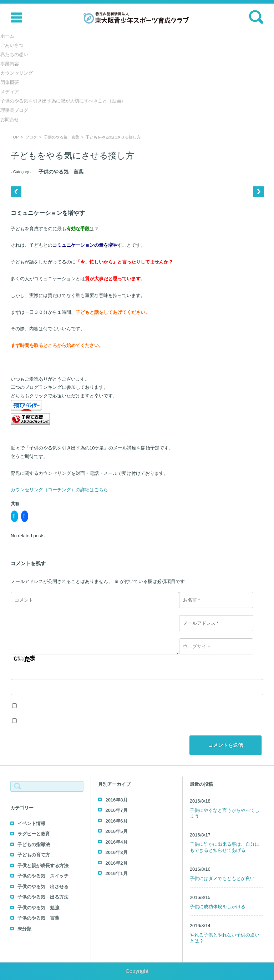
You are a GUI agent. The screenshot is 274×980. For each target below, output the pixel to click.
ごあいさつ (12, 45)
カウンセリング (16, 73)
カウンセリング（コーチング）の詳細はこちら (59, 490)
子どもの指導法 (34, 845)
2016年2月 (116, 863)
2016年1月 (116, 873)
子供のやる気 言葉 (62, 137)
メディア (9, 91)
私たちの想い (14, 54)
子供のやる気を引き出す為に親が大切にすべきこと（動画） (63, 100)
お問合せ (9, 119)
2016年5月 (116, 831)
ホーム (7, 36)
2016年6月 (116, 821)
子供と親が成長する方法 (43, 866)
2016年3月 (116, 852)
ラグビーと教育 (34, 834)
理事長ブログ (14, 110)
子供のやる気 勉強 (38, 908)
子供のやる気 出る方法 (43, 897)
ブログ (31, 137)
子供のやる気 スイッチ (43, 876)
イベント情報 (31, 823)
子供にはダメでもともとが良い (222, 878)
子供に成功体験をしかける (218, 907)
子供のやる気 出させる (43, 887)
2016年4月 (116, 842)
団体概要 (9, 82)
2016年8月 (116, 800)
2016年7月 (116, 810)
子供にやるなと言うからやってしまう (225, 813)
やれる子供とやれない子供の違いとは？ (225, 938)
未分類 (24, 929)
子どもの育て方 (34, 855)
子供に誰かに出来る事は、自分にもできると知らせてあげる (225, 847)
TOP (15, 137)
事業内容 (9, 63)
